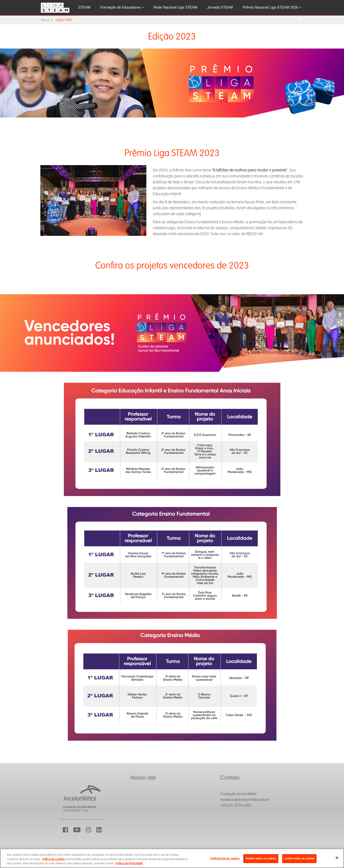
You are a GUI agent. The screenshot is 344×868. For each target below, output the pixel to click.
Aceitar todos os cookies (299, 858)
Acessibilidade (340, 315)
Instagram (88, 830)
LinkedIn (99, 830)
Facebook (65, 830)
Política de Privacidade (129, 863)
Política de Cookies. (54, 859)
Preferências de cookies (225, 858)
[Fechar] (337, 858)
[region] (172, 858)
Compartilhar (340, 323)
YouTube (77, 830)
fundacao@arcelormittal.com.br (245, 800)
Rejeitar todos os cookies (261, 858)
